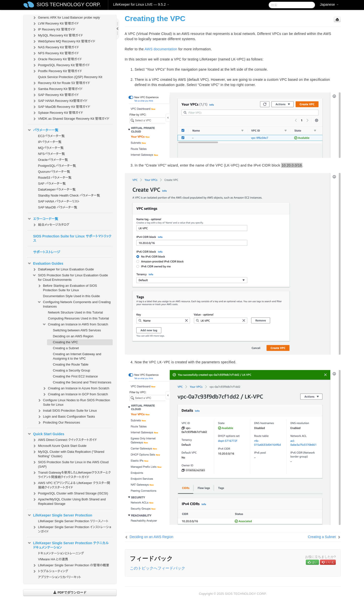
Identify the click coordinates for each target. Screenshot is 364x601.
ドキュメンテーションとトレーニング (61, 553)
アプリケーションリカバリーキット (60, 577)
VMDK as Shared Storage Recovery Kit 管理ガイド (71, 119)
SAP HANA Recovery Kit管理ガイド (60, 101)
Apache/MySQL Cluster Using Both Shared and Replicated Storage (69, 501)
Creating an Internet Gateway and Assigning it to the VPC (77, 356)
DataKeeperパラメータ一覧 (57, 189)
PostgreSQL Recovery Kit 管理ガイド (61, 65)
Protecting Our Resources (59, 423)
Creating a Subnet (66, 348)
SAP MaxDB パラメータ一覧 (58, 207)
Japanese (329, 4)
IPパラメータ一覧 (50, 142)
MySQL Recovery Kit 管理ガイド (58, 35)
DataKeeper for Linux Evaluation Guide (63, 269)
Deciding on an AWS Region (73, 336)
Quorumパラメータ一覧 (54, 172)
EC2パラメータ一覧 (52, 136)
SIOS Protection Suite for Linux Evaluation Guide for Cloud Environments (70, 277)
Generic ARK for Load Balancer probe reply (66, 18)
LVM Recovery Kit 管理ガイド (55, 24)
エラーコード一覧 (43, 219)
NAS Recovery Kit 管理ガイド (56, 47)
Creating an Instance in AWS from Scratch (75, 324)
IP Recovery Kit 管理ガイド (54, 29)
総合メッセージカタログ (51, 225)
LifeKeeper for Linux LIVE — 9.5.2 (141, 4)
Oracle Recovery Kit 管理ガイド (57, 59)
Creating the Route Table (71, 364)
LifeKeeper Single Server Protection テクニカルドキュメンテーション (68, 545)
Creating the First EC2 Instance (75, 376)
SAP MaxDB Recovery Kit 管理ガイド (61, 107)
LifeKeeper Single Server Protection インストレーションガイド (72, 529)
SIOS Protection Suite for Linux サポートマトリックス (72, 238)
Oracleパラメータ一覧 (53, 160)
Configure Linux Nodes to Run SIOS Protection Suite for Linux (74, 402)
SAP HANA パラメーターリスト (59, 201)
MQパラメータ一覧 (51, 148)
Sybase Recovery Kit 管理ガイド (58, 113)
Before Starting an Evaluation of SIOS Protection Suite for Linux (67, 287)
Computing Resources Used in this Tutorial (78, 318)
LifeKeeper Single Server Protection (60, 515)
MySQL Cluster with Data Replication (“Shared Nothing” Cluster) (68, 453)
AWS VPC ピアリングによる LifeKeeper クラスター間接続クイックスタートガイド (71, 485)
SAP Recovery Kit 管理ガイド (55, 95)
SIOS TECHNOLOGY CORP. (69, 4)
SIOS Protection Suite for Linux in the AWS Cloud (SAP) (70, 464)
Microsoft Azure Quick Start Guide (59, 446)
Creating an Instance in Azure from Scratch (76, 388)
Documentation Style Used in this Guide (72, 296)
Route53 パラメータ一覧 (55, 178)
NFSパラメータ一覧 (52, 154)
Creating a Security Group (72, 370)
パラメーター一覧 (43, 130)
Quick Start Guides (46, 434)
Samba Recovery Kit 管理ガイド (57, 89)
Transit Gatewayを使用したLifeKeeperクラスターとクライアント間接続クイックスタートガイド (72, 474)
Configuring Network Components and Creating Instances (74, 304)
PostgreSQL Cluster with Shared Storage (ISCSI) (70, 493)
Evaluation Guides (45, 263)
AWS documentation (161, 49)
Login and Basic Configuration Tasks (66, 417)
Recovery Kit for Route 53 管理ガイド (61, 83)
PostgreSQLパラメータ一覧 (57, 166)
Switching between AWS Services (77, 330)
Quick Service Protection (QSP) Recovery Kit (70, 77)
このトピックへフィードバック (157, 568)
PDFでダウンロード (70, 592)
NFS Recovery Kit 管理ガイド (56, 53)
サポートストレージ (47, 252)
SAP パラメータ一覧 (52, 184)
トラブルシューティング (50, 571)
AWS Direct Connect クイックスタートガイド (65, 440)
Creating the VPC (65, 342)
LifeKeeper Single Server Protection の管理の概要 (71, 565)
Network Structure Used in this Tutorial (76, 312)
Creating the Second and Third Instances (82, 382)
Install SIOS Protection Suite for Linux (67, 411)
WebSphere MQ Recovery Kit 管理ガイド (64, 41)
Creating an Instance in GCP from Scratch (75, 394)
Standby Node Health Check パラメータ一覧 (69, 195)
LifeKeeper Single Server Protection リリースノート (73, 521)
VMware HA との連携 (53, 559)
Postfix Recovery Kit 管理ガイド (57, 71)
